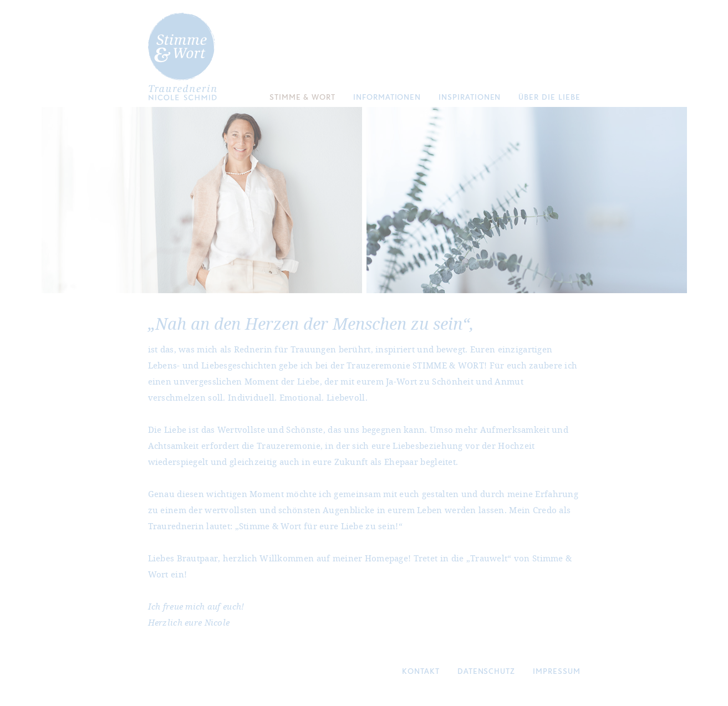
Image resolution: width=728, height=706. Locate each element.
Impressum (556, 671)
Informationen (387, 97)
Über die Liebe (549, 97)
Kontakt (421, 671)
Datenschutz (486, 671)
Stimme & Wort (302, 97)
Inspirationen (470, 97)
